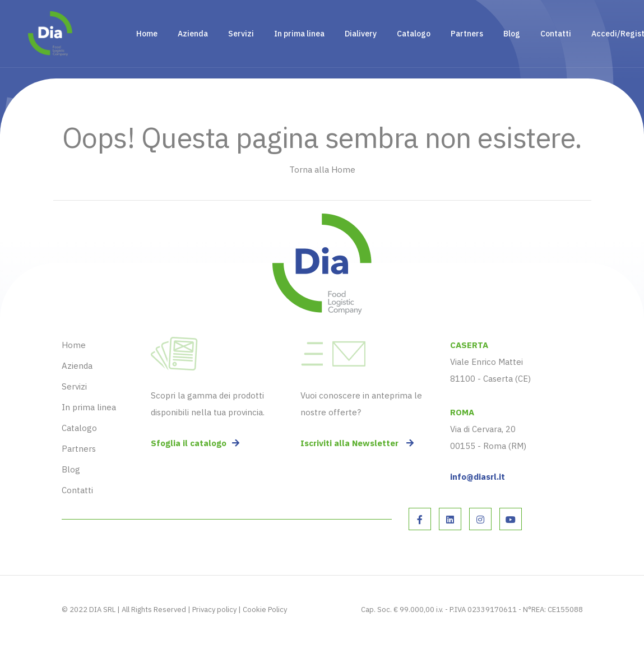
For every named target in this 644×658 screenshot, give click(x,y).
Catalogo (414, 34)
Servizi (241, 34)
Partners (467, 34)
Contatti (556, 34)
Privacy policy (214, 610)
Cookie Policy (265, 610)
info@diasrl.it (478, 477)
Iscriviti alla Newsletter (357, 443)
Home (147, 34)
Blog (512, 34)
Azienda (193, 34)
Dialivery (361, 34)
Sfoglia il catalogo (195, 443)
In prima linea (299, 34)
